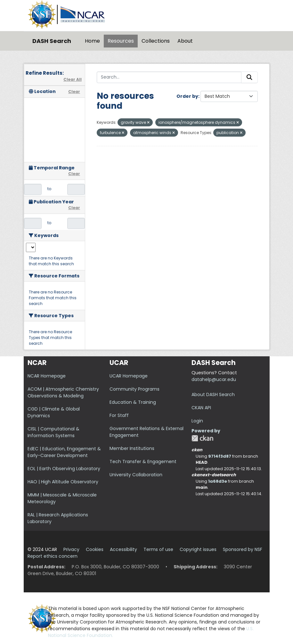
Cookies (95, 549)
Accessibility (123, 549)
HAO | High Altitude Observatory (63, 482)
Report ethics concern (53, 556)
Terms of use (158, 549)
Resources (121, 41)
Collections (156, 41)
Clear (74, 92)
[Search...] (169, 77)
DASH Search (52, 41)
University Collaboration (136, 475)
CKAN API (201, 408)
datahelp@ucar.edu (214, 379)
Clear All (73, 79)
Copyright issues (198, 549)
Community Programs (134, 389)
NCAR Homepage (47, 376)
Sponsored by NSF (243, 549)
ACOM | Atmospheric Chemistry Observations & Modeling (63, 392)
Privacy (71, 549)
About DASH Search (213, 394)
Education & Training (133, 402)
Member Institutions (132, 448)
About (185, 41)
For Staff (119, 415)
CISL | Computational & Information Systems (53, 432)
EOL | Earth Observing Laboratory (64, 469)
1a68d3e (218, 481)
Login (197, 421)
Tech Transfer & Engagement (143, 462)
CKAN (202, 438)
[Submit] (249, 77)
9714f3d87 (220, 456)
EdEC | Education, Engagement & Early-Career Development (64, 452)
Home (92, 41)
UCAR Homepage (129, 376)
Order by (187, 96)
